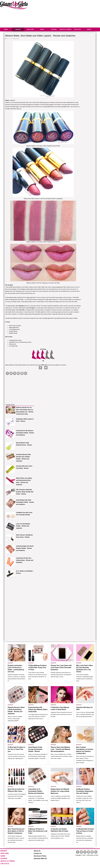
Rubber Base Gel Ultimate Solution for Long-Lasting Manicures (60, 791)
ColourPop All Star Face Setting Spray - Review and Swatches (25, 560)
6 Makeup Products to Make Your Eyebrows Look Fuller (38, 831)
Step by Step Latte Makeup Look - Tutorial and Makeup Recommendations (60, 749)
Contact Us (38, 853)
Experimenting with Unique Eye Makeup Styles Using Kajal (38, 709)
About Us (37, 851)
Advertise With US (40, 859)
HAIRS (42, 29)
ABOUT (89, 29)
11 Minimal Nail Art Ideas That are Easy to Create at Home (85, 831)
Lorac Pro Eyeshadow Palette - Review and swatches (23, 526)
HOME (6, 29)
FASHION (54, 29)
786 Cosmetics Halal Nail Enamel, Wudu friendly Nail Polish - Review (25, 492)
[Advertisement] (20, 387)
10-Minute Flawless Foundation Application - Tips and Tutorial (85, 791)
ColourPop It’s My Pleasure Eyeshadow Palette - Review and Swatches (25, 433)
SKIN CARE (30, 29)
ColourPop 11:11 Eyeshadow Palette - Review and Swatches (36, 791)
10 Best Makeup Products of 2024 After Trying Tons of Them (38, 668)
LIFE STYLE (77, 29)
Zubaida (17, 39)
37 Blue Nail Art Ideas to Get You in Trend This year (16, 749)
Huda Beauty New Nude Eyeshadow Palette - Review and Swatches (25, 502)
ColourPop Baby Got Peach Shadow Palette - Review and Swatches (25, 548)
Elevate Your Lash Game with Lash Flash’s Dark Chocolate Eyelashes (61, 668)
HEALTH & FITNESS (66, 29)
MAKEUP (18, 29)
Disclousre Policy (40, 856)
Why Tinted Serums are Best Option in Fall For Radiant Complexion (16, 831)
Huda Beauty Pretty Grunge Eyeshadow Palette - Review (35, 749)
